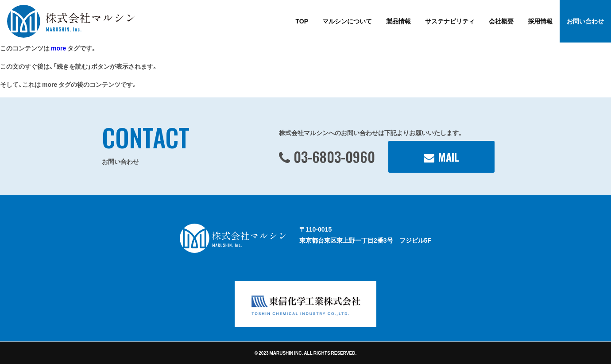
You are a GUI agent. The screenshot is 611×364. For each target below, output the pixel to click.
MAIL (449, 157)
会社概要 (501, 21)
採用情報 (540, 21)
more (58, 48)
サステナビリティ (450, 21)
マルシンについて (347, 21)
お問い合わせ (585, 21)
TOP (302, 21)
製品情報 (398, 21)
